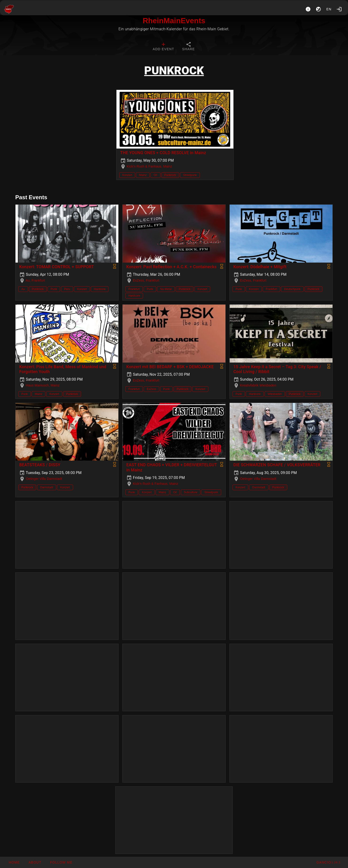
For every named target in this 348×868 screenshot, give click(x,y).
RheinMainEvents (174, 21)
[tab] (163, 47)
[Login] (339, 9)
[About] (308, 9)
